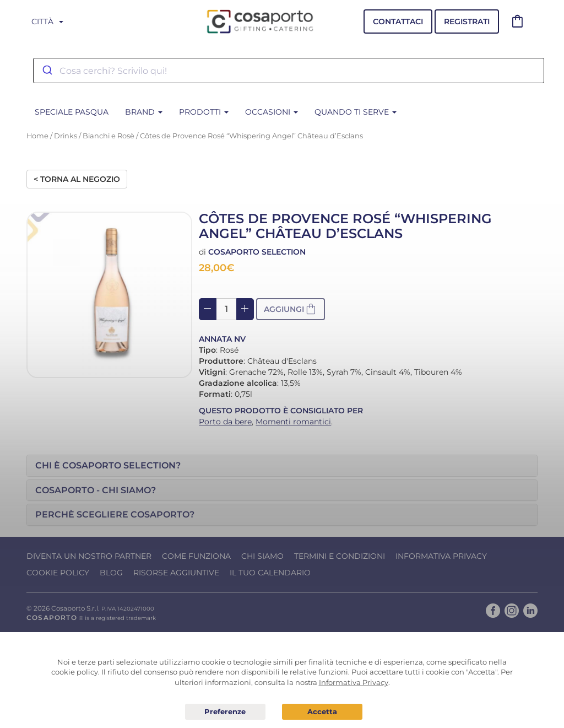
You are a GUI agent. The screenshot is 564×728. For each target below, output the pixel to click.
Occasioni (272, 112)
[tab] (282, 466)
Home (37, 136)
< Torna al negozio (77, 179)
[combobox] (289, 71)
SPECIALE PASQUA (72, 112)
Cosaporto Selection (257, 252)
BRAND (144, 112)
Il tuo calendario (270, 573)
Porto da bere (225, 422)
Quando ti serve (356, 112)
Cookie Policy (58, 573)
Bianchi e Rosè (109, 136)
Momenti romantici (293, 422)
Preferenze (225, 712)
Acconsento (322, 712)
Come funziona (196, 556)
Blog (111, 573)
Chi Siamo (262, 556)
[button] (282, 466)
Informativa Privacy (441, 556)
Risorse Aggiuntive (176, 573)
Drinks (66, 136)
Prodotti (204, 112)
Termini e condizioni (340, 556)
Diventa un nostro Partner (89, 556)
